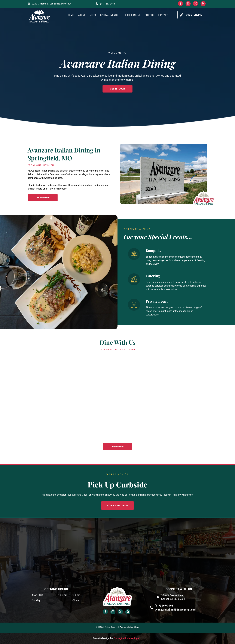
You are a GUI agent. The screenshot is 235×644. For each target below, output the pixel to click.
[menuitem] (71, 15)
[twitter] (196, 4)
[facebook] (181, 4)
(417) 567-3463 (107, 4)
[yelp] (203, 4)
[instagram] (188, 4)
